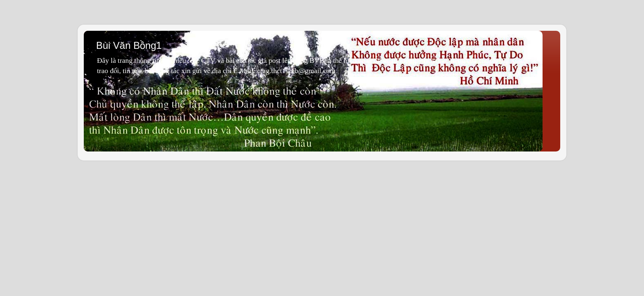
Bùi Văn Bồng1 (129, 45)
